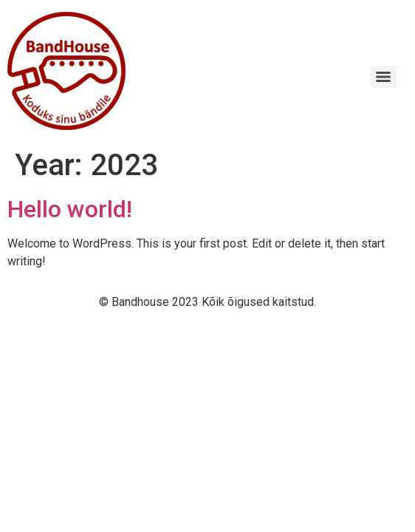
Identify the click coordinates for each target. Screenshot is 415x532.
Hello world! (70, 209)
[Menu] (383, 77)
